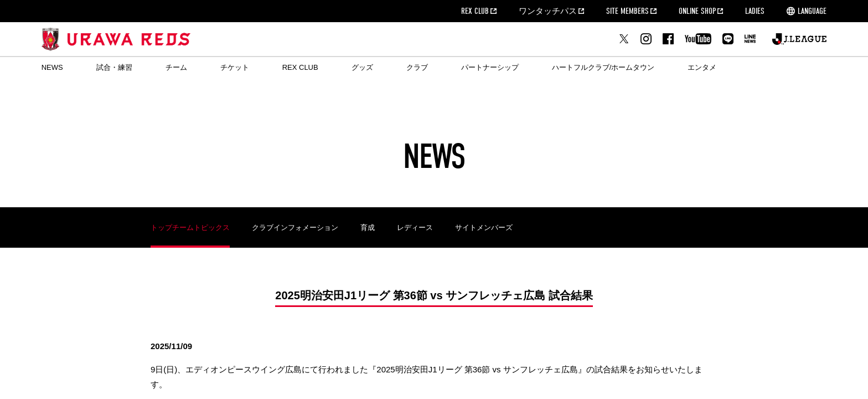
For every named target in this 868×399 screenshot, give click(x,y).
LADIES (755, 11)
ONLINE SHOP (697, 11)
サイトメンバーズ (484, 227)
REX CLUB (475, 11)
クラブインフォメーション (295, 227)
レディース (415, 227)
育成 (368, 227)
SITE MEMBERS (627, 11)
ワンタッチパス (548, 11)
